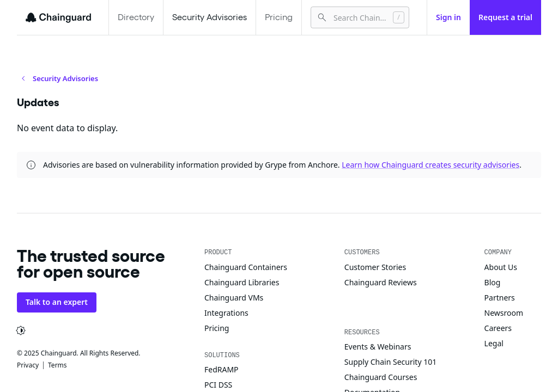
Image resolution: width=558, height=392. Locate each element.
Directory (136, 17)
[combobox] (359, 17)
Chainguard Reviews (381, 282)
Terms (57, 365)
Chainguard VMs (234, 298)
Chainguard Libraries (242, 282)
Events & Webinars (378, 347)
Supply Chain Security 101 (390, 362)
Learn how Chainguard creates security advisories (430, 165)
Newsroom (504, 313)
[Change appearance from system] (21, 330)
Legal (494, 343)
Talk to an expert (57, 302)
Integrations (226, 313)
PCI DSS (218, 385)
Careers (498, 328)
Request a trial (505, 17)
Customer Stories (375, 267)
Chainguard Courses (381, 377)
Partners (500, 298)
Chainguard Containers (246, 267)
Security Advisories (210, 17)
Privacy (28, 365)
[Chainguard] (58, 17)
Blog (493, 282)
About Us (501, 267)
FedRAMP (222, 369)
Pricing (279, 17)
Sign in (448, 17)
